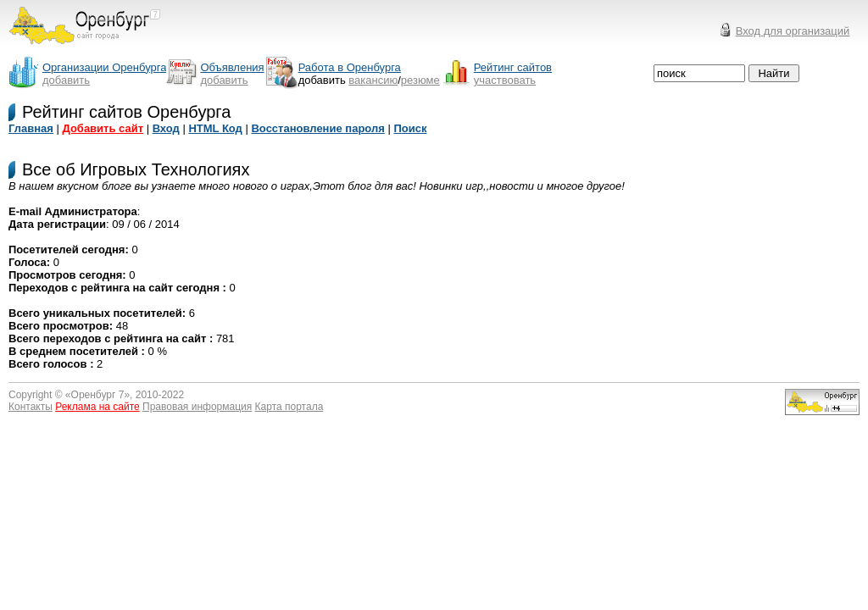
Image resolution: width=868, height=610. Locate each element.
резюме (420, 80)
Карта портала (289, 407)
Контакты (31, 407)
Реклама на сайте (97, 407)
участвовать (505, 80)
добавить (66, 80)
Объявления (232, 67)
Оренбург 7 (98, 395)
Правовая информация (197, 407)
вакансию (373, 80)
